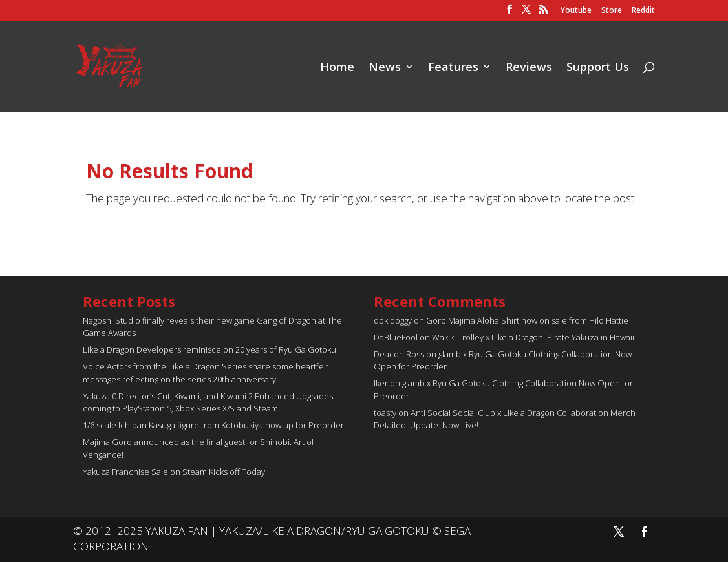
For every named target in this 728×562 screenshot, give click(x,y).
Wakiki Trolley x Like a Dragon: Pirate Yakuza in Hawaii (533, 337)
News (385, 68)
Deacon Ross (399, 354)
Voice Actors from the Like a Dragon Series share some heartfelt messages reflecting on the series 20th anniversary (206, 373)
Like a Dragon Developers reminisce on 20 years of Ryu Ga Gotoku (209, 349)
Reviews (529, 68)
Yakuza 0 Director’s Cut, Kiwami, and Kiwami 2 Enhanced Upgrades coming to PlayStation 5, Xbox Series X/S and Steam (208, 402)
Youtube (576, 11)
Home (337, 68)
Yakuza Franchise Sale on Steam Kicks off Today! (175, 472)
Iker (381, 383)
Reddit (643, 11)
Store (612, 11)
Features (453, 68)
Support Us (598, 68)
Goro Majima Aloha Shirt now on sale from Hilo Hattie (527, 320)
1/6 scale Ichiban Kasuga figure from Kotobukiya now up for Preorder (213, 425)
